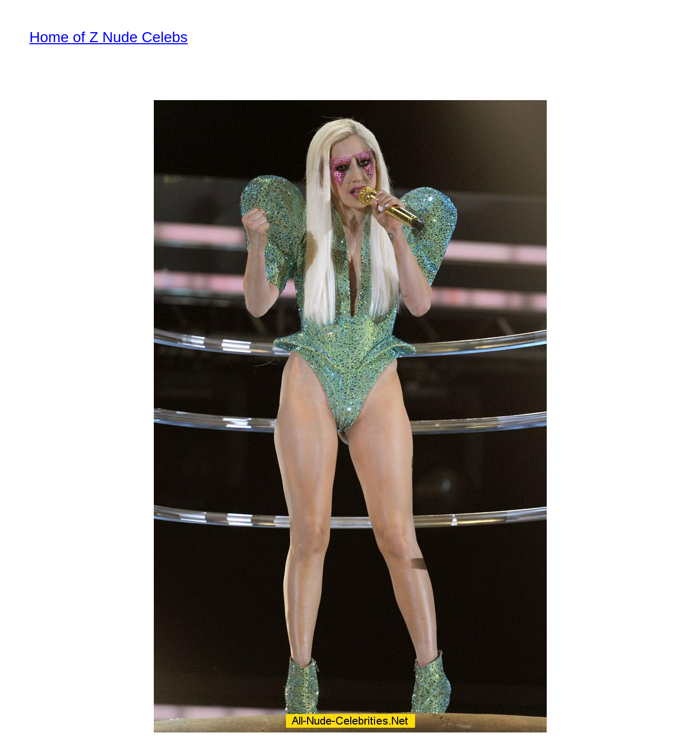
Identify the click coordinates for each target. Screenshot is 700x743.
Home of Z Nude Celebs (109, 37)
